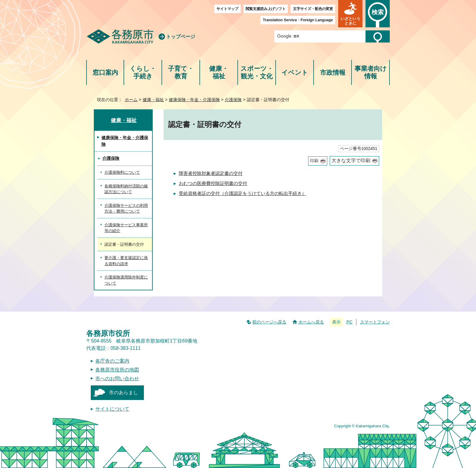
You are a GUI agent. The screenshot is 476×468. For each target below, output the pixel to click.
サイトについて (112, 409)
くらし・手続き (143, 72)
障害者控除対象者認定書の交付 (211, 173)
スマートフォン (375, 322)
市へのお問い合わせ (117, 379)
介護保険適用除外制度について (126, 280)
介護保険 (233, 100)
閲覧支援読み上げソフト (266, 9)
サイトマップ (227, 9)
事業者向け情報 (371, 72)
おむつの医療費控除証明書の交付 (213, 183)
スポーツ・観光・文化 (257, 72)
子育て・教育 (181, 72)
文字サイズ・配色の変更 (313, 9)
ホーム (131, 100)
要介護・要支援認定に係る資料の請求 (126, 261)
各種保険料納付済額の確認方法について (126, 189)
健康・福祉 (219, 72)
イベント (295, 72)
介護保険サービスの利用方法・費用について (126, 208)
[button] (350, 14)
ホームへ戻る (311, 322)
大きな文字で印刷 (351, 161)
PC (349, 322)
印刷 (314, 161)
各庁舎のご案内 (112, 361)
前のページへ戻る (269, 322)
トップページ (181, 37)
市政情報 (333, 72)
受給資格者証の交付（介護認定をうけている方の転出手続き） (243, 193)
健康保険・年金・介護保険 (194, 100)
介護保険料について (122, 172)
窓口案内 (105, 72)
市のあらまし (124, 393)
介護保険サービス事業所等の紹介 (126, 228)
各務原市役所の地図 (117, 370)
